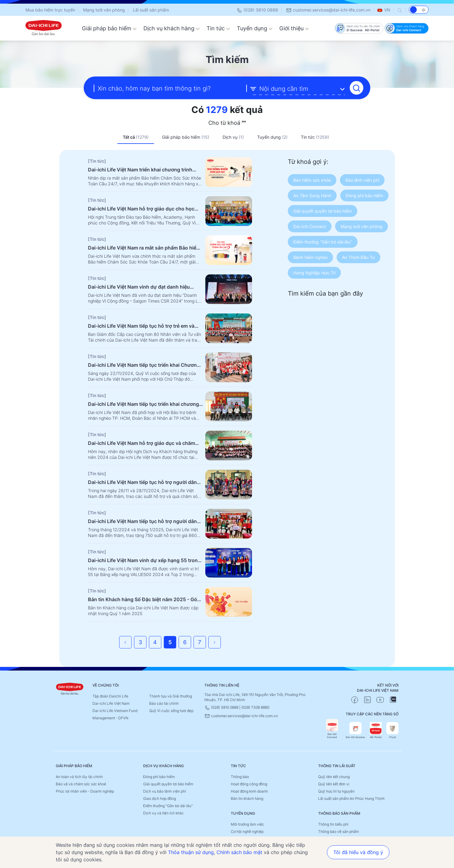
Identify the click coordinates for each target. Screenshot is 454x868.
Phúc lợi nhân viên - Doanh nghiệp (85, 791)
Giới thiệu (294, 28)
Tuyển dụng (255, 28)
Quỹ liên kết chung (334, 777)
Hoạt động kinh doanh (249, 791)
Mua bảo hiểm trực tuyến (50, 10)
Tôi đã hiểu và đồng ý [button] (358, 852)
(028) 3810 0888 (257, 10)
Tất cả (136, 137)
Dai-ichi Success (355, 730)
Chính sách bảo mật (239, 852)
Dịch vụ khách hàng (172, 28)
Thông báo (240, 777)
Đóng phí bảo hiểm (159, 777)
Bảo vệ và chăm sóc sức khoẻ (81, 784)
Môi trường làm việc (247, 824)
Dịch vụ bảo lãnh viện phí (165, 791)
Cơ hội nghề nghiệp (247, 832)
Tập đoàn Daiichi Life (110, 696)
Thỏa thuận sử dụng (191, 852)
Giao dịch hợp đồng (160, 798)
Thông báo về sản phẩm (338, 832)
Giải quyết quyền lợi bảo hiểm (168, 784)
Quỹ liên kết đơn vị (334, 784)
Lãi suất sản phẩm (151, 10)
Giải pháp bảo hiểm (109, 28)
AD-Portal (376, 730)
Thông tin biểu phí (333, 824)
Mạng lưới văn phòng (104, 10)
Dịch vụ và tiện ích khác (163, 813)
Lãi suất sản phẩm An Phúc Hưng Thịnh (351, 798)
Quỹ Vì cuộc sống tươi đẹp (171, 711)
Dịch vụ (233, 137)
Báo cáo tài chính (164, 703)
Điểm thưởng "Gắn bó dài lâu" (168, 806)
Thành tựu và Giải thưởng (171, 696)
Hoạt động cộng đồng (249, 784)
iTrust (392, 730)
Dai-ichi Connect (332, 729)
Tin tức (218, 28)
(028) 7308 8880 (255, 707)
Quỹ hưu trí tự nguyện (336, 791)
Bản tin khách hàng (247, 798)
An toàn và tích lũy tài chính (79, 777)
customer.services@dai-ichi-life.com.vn (328, 10)
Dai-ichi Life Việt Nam (111, 703)
